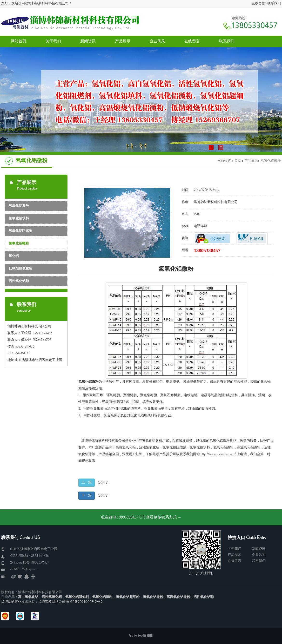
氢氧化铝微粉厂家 (155, 441)
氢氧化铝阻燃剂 (20, 231)
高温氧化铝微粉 (249, 448)
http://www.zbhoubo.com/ (218, 454)
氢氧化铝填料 (19, 219)
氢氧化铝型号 (19, 206)
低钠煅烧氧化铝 (20, 269)
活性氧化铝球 (19, 281)
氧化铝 (14, 256)
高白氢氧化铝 (126, 448)
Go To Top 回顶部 (141, 636)
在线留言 (258, 3)
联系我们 (274, 3)
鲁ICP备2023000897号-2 (84, 602)
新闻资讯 (259, 549)
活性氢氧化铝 (149, 448)
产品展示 (251, 161)
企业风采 (259, 555)
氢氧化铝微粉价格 (223, 441)
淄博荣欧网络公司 (52, 602)
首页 (238, 161)
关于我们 (235, 549)
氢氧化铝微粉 (271, 161)
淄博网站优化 (11, 602)
